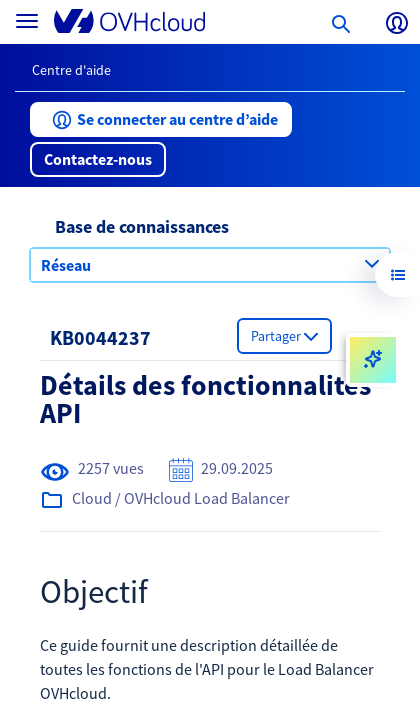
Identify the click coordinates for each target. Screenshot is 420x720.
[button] (161, 119)
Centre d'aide (71, 70)
